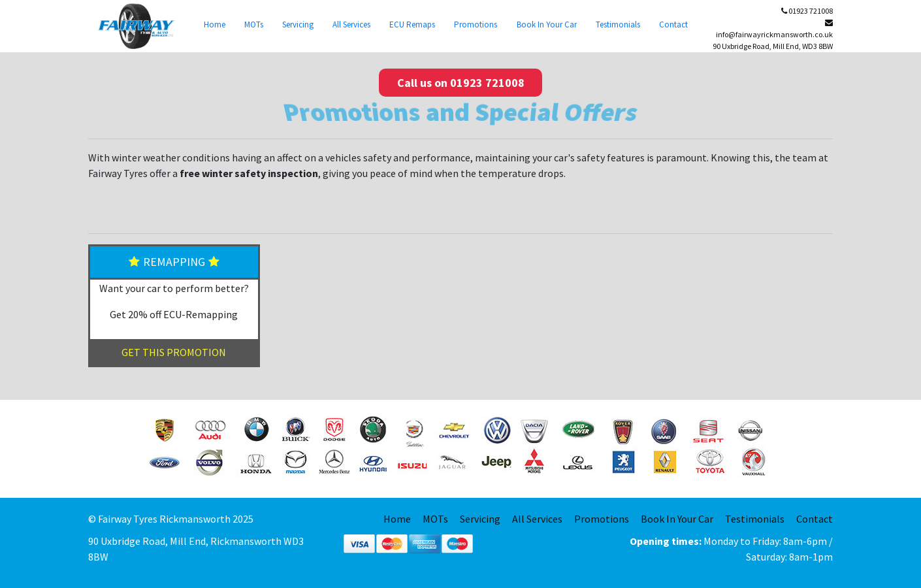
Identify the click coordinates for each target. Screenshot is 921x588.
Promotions (476, 24)
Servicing (298, 24)
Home (215, 24)
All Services (351, 24)
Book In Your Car (547, 24)
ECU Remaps (412, 24)
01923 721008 (807, 11)
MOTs (254, 24)
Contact (673, 24)
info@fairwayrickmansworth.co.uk (774, 29)
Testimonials (618, 24)
